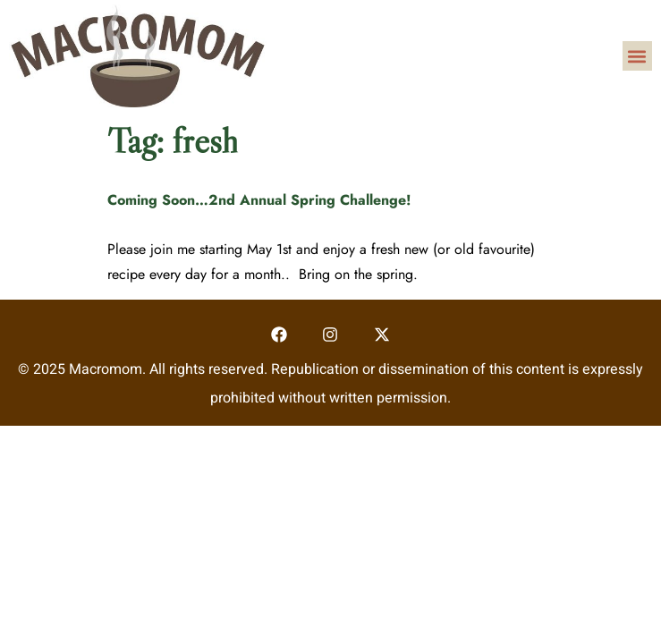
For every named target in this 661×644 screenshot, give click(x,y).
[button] (637, 56)
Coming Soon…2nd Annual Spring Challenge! (259, 200)
